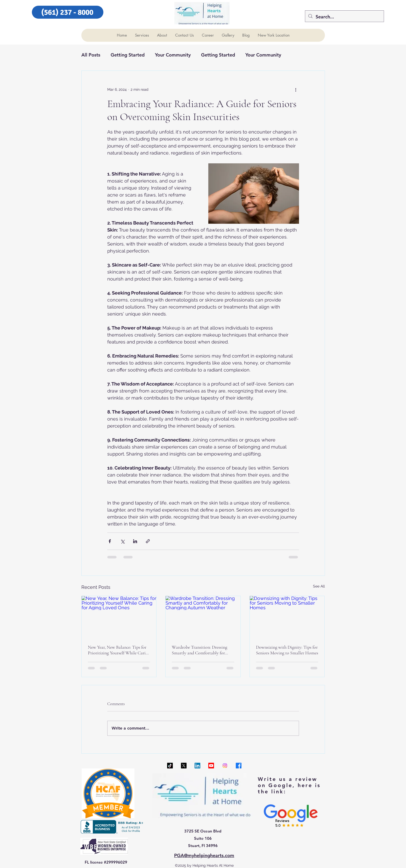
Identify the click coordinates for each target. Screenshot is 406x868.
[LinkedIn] (197, 766)
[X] (184, 766)
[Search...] (344, 17)
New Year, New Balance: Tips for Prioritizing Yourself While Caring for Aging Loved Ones (119, 650)
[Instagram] (225, 766)
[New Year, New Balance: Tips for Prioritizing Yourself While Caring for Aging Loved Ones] (119, 617)
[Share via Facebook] (110, 541)
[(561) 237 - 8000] (68, 12)
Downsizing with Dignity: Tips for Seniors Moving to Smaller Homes (287, 650)
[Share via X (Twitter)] (122, 541)
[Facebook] (239, 766)
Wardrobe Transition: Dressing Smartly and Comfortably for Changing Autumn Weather (200, 650)
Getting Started (128, 55)
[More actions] (296, 89)
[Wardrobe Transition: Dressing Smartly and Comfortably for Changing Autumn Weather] (203, 617)
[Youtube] (211, 766)
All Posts (91, 55)
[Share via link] (148, 541)
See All (319, 586)
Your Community (173, 55)
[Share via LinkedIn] (135, 541)
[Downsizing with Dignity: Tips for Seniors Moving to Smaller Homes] (287, 617)
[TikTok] (170, 766)
